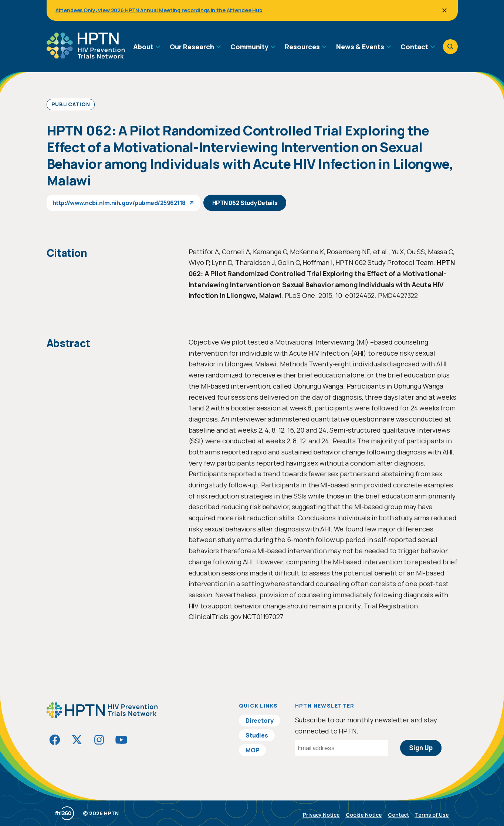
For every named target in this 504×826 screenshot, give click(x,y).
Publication (71, 104)
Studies (257, 735)
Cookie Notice (364, 815)
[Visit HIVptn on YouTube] (121, 740)
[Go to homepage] (86, 56)
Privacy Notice (321, 815)
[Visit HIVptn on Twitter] (77, 740)
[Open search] (450, 47)
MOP (253, 750)
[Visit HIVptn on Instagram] (99, 740)
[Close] (444, 10)
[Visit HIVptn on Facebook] (55, 740)
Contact (398, 815)
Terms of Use (432, 815)
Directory (260, 721)
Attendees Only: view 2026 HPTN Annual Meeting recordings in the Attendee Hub (159, 10)
